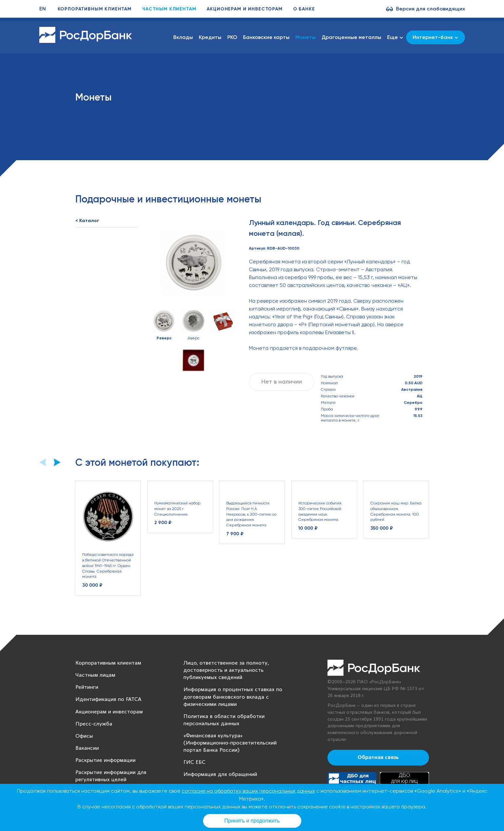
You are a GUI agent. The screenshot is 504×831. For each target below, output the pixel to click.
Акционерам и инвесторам (244, 9)
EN (43, 9)
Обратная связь (378, 758)
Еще (395, 37)
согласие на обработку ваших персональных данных (248, 791)
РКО (232, 37)
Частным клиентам (169, 9)
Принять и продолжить (252, 821)
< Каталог (87, 221)
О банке (304, 9)
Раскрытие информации (105, 760)
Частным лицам (95, 675)
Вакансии (87, 748)
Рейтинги (87, 687)
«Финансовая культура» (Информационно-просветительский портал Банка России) (230, 743)
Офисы (84, 736)
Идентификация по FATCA (108, 699)
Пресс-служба (94, 724)
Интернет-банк (435, 37)
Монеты (306, 37)
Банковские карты (266, 37)
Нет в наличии (282, 382)
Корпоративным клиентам (95, 9)
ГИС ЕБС (194, 762)
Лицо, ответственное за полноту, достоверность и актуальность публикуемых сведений (226, 670)
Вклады (183, 37)
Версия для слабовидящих (430, 9)
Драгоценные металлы (351, 37)
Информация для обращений (220, 774)
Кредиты (210, 37)
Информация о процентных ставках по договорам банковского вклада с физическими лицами (233, 697)
